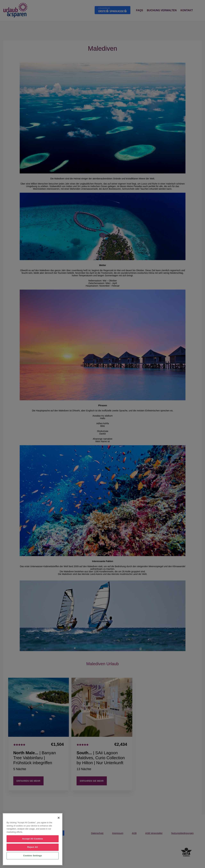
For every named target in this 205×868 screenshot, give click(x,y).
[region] (33, 839)
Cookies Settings (33, 856)
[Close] (59, 818)
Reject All (33, 847)
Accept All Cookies (33, 839)
